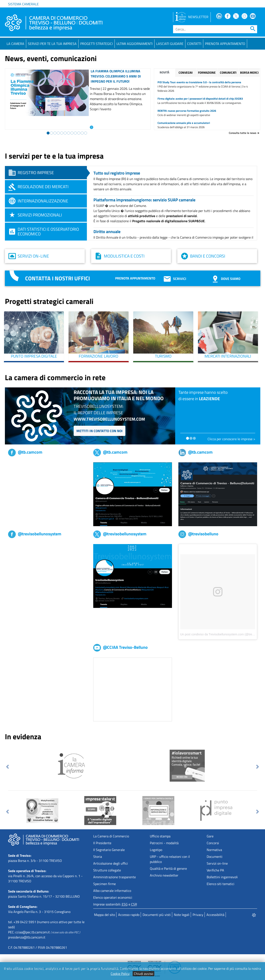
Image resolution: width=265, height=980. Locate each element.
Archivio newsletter (164, 875)
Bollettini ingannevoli (222, 877)
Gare (210, 836)
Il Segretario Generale (109, 850)
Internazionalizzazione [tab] (43, 201)
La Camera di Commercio (111, 836)
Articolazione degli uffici (111, 863)
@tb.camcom (25, 452)
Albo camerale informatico (112, 891)
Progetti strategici (97, 44)
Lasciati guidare (170, 44)
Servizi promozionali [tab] (40, 215)
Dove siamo (226, 279)
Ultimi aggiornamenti (135, 44)
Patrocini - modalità (164, 843)
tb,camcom (16, 465)
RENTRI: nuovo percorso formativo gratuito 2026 (187, 111)
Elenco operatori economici (113, 897)
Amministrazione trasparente (115, 877)
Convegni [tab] (186, 73)
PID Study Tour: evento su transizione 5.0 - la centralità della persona (199, 82)
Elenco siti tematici (221, 884)
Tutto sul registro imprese (117, 173)
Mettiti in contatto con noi (100, 431)
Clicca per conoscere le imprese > (231, 439)
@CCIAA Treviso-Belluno (120, 647)
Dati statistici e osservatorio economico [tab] (48, 231)
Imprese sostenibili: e (115, 904)
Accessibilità (215, 915)
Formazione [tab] (207, 73)
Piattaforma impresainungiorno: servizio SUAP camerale (144, 200)
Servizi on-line (33, 256)
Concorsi (213, 843)
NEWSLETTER (192, 17)
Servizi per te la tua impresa (52, 44)
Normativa (214, 850)
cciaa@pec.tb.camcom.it (33, 932)
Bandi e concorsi (208, 256)
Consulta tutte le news (243, 133)
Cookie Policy (120, 974)
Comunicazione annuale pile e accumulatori (184, 123)
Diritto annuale (107, 231)
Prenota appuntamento (135, 278)
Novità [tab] (164, 72)
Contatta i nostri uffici (57, 278)
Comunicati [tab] (228, 73)
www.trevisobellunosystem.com (109, 419)
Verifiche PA (215, 870)
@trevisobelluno (198, 534)
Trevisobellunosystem (24, 547)
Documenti (215, 857)
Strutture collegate (107, 870)
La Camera (15, 44)
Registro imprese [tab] (36, 173)
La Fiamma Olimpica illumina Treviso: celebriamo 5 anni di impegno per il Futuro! (116, 76)
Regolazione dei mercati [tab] (43, 187)
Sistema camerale (23, 4)
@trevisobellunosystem (35, 534)
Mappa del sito (105, 915)
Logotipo (156, 850)
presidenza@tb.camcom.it (27, 937)
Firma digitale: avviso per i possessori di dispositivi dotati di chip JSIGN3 (200, 99)
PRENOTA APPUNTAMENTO (225, 44)
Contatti (194, 44)
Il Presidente (102, 843)
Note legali (182, 915)
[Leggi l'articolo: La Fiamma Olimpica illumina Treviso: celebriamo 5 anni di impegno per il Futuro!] (92, 127)
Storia (98, 857)
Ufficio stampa (160, 836)
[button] (8, 767)
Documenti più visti (157, 915)
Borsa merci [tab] (249, 73)
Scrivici (175, 279)
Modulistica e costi (124, 256)
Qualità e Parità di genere (168, 868)
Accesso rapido (129, 915)
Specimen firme (105, 884)
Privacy (198, 915)
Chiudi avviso (143, 974)
